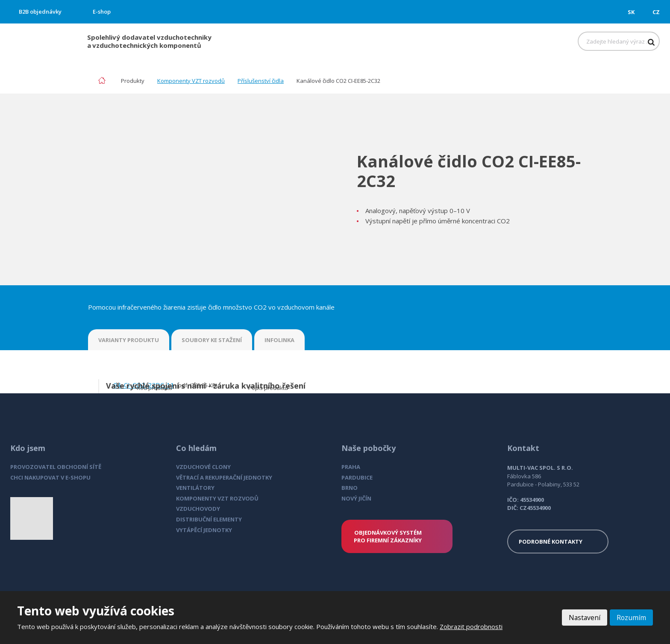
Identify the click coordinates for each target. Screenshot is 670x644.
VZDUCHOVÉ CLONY (203, 467)
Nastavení (584, 618)
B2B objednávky (40, 12)
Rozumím (631, 618)
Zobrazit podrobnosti (471, 626)
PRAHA (351, 467)
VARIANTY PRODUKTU (129, 340)
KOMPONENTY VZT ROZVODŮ (217, 498)
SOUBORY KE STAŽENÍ (212, 340)
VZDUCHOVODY (198, 509)
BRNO (350, 488)
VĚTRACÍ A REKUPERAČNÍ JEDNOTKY (224, 477)
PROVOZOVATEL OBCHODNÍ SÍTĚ (56, 467)
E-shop (102, 12)
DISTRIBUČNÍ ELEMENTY (209, 519)
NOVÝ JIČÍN (356, 498)
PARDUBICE (357, 477)
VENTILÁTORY (195, 488)
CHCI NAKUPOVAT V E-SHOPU (50, 477)
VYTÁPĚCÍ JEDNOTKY (204, 530)
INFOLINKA (279, 340)
